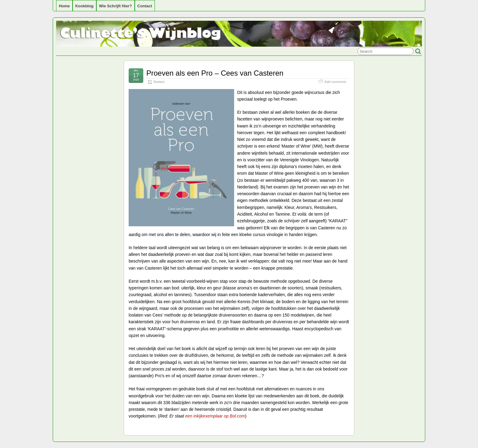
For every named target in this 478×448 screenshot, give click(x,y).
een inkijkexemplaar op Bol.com (215, 416)
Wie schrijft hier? (116, 6)
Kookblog (84, 6)
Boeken (159, 82)
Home (64, 6)
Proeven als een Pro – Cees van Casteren (215, 73)
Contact (145, 6)
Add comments (335, 82)
